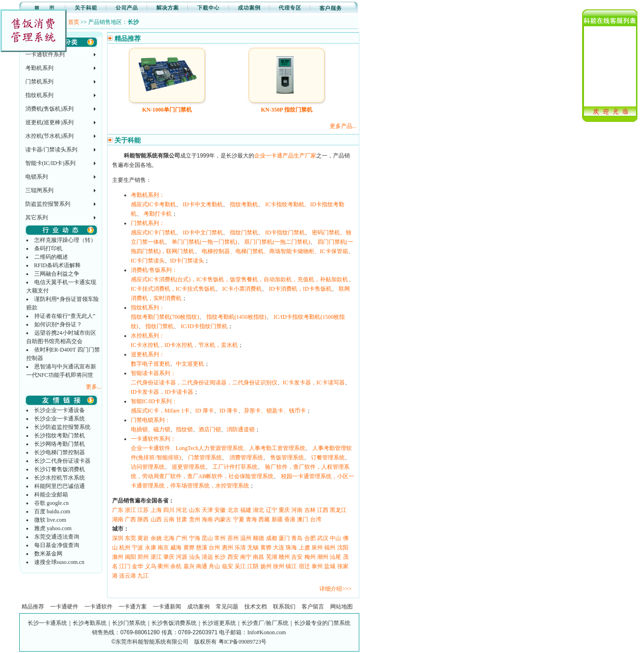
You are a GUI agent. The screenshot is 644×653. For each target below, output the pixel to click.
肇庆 (169, 557)
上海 (156, 510)
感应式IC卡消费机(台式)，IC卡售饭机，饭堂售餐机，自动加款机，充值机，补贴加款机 (240, 279)
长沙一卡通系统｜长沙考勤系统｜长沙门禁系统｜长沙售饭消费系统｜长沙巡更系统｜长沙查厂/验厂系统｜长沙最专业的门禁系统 (189, 623)
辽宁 (272, 510)
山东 (195, 510)
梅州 (310, 557)
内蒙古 (223, 519)
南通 (202, 566)
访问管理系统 (148, 467)
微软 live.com (50, 520)
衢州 (163, 566)
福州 (330, 548)
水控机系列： (148, 336)
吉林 (310, 510)
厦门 (284, 538)
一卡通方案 (133, 607)
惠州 (227, 548)
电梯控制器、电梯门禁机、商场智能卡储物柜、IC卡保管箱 (275, 251)
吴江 (240, 566)
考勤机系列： (148, 195)
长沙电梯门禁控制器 (60, 452)
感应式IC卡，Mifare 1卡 (160, 411)
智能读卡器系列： (153, 373)
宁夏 (239, 519)
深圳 (118, 538)
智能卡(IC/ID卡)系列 (51, 163)
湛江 (156, 557)
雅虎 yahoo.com (53, 528)
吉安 (297, 557)
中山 (335, 538)
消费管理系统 (246, 458)
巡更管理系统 (189, 467)
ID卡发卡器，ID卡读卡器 (162, 392)
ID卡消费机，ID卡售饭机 (300, 289)
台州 (214, 548)
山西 (156, 519)
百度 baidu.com (52, 511)
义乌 (151, 566)
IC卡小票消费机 (242, 289)
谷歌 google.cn (52, 503)
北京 (233, 510)
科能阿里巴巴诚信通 (60, 486)
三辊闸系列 (39, 190)
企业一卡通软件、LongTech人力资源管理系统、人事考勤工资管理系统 (218, 448)
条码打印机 (48, 248)
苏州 (233, 538)
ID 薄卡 (229, 411)
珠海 (291, 548)
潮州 (323, 557)
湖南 (118, 519)
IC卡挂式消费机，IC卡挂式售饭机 (173, 289)
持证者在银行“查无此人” (65, 316)
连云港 (128, 576)
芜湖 (272, 557)
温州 (246, 538)
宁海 (195, 538)
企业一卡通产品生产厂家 (285, 156)
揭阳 (130, 557)
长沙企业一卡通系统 (60, 419)
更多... (94, 387)
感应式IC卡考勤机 (153, 204)
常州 (220, 538)
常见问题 (227, 607)
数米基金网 (48, 554)
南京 (163, 548)
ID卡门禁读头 (187, 261)
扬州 (266, 566)
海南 (207, 519)
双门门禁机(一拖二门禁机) (277, 242)
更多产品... (343, 126)
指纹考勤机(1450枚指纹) (236, 317)
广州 (182, 538)
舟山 (214, 566)
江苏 (143, 510)
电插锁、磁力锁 (151, 429)
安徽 (220, 510)
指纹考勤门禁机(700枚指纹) (165, 317)
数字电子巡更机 (151, 364)
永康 (151, 548)
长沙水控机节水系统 (60, 478)
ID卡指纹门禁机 (285, 233)
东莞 (130, 538)
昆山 (207, 538)
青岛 (297, 538)
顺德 (258, 538)
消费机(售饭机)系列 (50, 109)
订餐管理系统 (328, 458)
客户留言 (313, 607)
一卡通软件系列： (153, 439)
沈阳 (343, 548)
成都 (272, 538)
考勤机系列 (39, 68)
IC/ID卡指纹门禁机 (204, 326)
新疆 (277, 519)
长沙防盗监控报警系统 (62, 427)
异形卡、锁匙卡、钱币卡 (275, 411)
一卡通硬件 (64, 607)
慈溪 (202, 548)
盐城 (330, 566)
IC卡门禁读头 (148, 261)
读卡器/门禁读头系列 (51, 150)
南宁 (246, 557)
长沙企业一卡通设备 (60, 410)
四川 (169, 510)
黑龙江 (338, 510)
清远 (207, 557)
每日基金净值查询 (57, 545)
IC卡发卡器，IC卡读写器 (314, 383)
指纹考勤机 (244, 204)
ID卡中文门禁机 (203, 233)
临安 (227, 566)
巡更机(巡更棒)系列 (50, 122)
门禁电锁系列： (151, 420)
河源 (182, 557)
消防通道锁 (241, 429)
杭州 (125, 548)
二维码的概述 (51, 257)
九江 (143, 576)
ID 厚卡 (205, 411)
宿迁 (304, 566)
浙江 (130, 510)
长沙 (220, 557)
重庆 (284, 510)
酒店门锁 (210, 429)
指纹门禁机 (244, 233)
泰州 (317, 566)
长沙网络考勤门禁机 (60, 444)
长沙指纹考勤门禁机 (60, 435)
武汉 (323, 538)
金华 (137, 566)
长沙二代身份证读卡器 (62, 461)
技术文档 (256, 607)
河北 (182, 510)
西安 (233, 557)
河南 (297, 510)
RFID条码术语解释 (57, 265)
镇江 (291, 566)
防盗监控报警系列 (48, 204)
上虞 (304, 548)
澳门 (303, 519)
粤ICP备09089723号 (243, 642)
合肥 (310, 538)
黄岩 (143, 538)
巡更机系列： (148, 354)
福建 (246, 510)
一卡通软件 (98, 607)
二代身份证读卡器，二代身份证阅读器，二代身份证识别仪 (204, 383)
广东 (118, 510)
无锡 (253, 548)
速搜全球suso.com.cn (59, 562)
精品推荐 (33, 607)
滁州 (118, 557)
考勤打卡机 (158, 214)
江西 (323, 510)
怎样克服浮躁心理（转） (65, 240)
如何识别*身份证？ (58, 324)
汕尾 (335, 557)
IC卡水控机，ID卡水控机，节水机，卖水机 (185, 345)
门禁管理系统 (205, 458)
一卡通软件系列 (45, 54)
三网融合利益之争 (57, 274)
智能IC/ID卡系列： (154, 401)
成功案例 (198, 607)
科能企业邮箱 (51, 495)
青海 (251, 519)
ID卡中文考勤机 (203, 204)
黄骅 (189, 548)
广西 (130, 519)
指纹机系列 (39, 95)
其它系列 (37, 218)
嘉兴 (189, 566)
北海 (169, 538)
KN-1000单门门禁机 (167, 110)
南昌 (258, 557)
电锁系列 (37, 177)
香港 (290, 519)
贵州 (195, 519)
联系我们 (284, 607)
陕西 (143, 519)
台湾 (316, 519)
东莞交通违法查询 (57, 537)
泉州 (317, 548)
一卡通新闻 (167, 607)
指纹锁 (184, 429)
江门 (125, 566)
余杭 (176, 566)
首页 (74, 22)
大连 (279, 548)
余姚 (156, 538)
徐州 (279, 566)
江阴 (253, 566)
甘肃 (182, 519)
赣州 (284, 557)
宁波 (137, 548)
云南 (169, 519)
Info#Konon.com (266, 632)
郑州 (143, 557)
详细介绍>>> (335, 589)
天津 (207, 510)
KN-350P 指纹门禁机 (287, 110)
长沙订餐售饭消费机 (60, 469)
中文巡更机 (190, 364)
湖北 (258, 510)
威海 (176, 548)
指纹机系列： (148, 308)
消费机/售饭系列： (154, 270)
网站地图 (341, 607)
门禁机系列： (148, 223)
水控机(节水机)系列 (50, 136)
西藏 (264, 519)
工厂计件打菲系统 (235, 467)
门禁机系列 (39, 82)
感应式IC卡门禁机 (153, 233)
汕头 (195, 557)
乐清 (240, 548)
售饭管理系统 (287, 458)
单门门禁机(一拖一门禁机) (205, 242)
